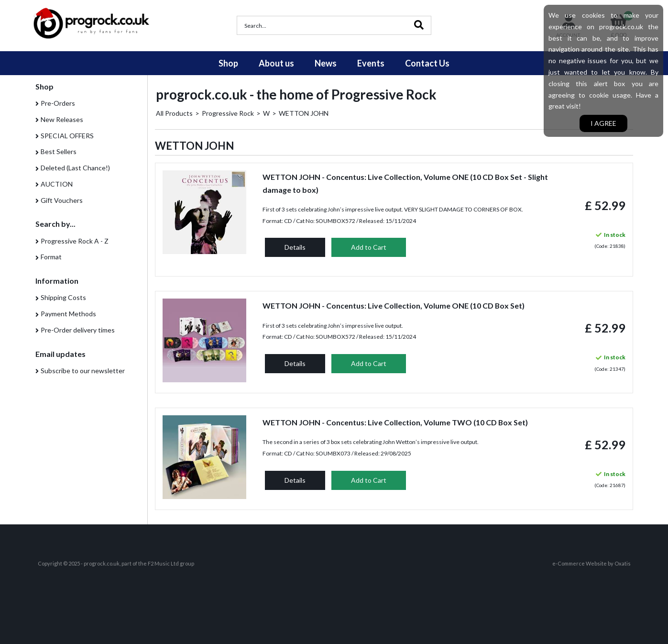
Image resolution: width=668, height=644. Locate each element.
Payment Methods (68, 314)
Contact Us (427, 63)
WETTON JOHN (304, 113)
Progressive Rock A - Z (75, 241)
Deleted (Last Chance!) (75, 168)
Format (51, 257)
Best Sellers (59, 151)
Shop (228, 63)
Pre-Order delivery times (78, 330)
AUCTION (57, 184)
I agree (603, 123)
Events (371, 63)
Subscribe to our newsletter (83, 371)
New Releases (62, 119)
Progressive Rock (228, 113)
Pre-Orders (58, 103)
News (326, 63)
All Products (174, 113)
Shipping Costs (63, 297)
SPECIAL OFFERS (67, 136)
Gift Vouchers (62, 200)
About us (276, 63)
